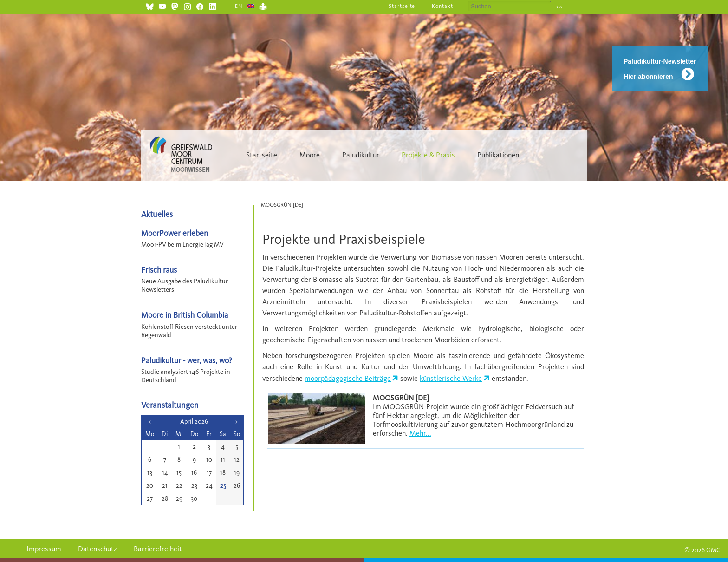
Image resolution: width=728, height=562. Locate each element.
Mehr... (420, 433)
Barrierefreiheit (158, 549)
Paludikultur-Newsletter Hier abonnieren (660, 69)
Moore (310, 155)
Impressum (44, 549)
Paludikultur (361, 155)
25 (223, 486)
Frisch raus (159, 270)
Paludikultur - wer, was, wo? (187, 360)
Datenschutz (97, 549)
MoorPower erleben (175, 233)
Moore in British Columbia (185, 315)
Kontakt (442, 6)
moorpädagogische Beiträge (348, 378)
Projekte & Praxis (428, 155)
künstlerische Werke (451, 378)
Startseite (402, 6)
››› (559, 7)
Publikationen (498, 155)
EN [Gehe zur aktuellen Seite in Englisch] (239, 6)
